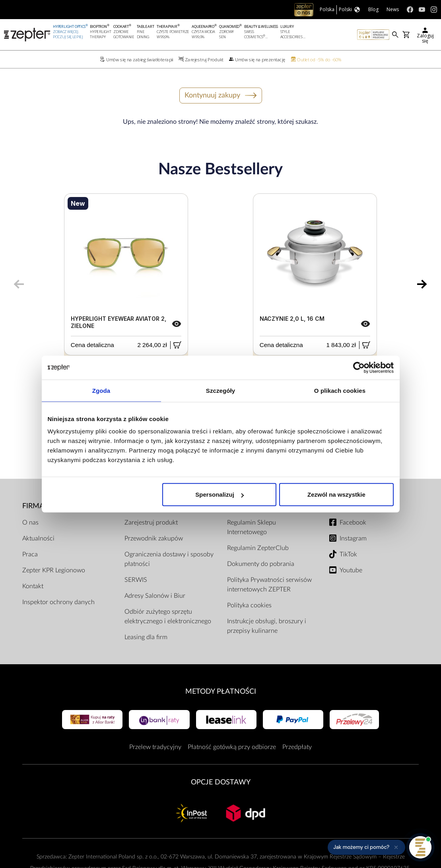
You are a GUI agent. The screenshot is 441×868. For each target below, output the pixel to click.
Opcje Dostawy (221, 782)
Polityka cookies (249, 605)
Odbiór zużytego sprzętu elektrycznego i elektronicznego (168, 616)
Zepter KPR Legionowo (54, 570)
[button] (366, 847)
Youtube (351, 570)
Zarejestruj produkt (151, 523)
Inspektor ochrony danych (58, 602)
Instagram (353, 538)
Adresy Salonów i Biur (155, 596)
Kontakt (33, 586)
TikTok (348, 554)
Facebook (353, 523)
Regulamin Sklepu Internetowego (252, 527)
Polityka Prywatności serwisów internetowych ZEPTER (269, 585)
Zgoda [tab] (101, 390)
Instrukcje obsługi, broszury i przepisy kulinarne (267, 626)
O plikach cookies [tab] (340, 390)
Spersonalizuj (220, 494)
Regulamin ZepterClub (258, 548)
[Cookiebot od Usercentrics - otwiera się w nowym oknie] (359, 367)
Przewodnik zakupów (154, 538)
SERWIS (136, 580)
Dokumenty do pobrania (261, 564)
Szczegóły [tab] (220, 390)
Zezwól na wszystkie (336, 494)
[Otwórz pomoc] (420, 847)
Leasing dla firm (146, 637)
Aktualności (38, 538)
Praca (30, 554)
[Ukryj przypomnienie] (396, 847)
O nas (30, 523)
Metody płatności (221, 691)
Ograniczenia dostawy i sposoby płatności (169, 559)
